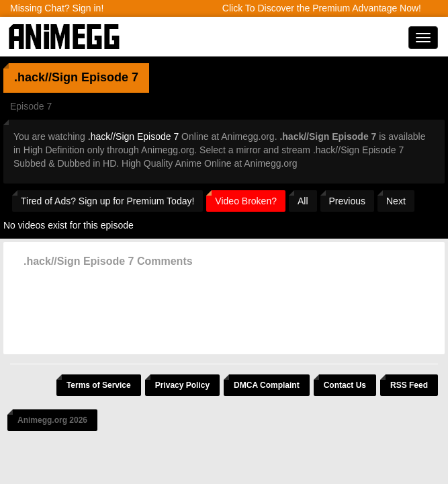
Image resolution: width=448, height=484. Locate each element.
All (303, 201)
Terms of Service (99, 385)
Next (396, 201)
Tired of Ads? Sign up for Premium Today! (107, 201)
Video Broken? (246, 201)
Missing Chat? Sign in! (57, 8)
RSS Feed (409, 385)
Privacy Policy (182, 385)
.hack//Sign (46, 77)
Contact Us (345, 385)
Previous (347, 201)
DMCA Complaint (267, 385)
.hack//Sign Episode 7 (133, 136)
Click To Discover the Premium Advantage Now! (322, 8)
